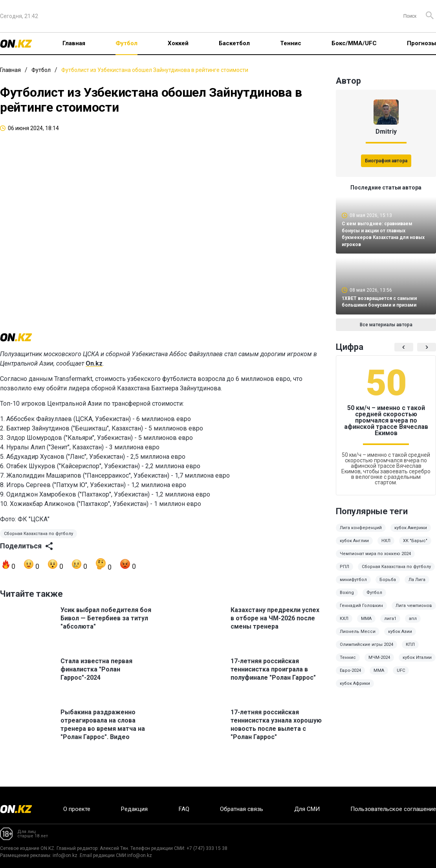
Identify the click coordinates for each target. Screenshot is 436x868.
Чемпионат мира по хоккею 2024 (375, 559)
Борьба (388, 585)
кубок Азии (400, 637)
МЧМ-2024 (379, 663)
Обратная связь (242, 809)
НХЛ (386, 546)
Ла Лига (417, 585)
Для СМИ (307, 809)
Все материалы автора (386, 330)
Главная (74, 43)
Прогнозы (421, 43)
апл (413, 624)
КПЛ (410, 650)
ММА (366, 624)
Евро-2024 (350, 676)
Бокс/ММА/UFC (354, 43)
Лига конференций (361, 533)
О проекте (77, 809)
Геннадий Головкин (361, 611)
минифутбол (353, 585)
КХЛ (344, 624)
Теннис (291, 43)
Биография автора (386, 161)
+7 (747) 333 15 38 (207, 848)
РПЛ (344, 572)
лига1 (390, 624)
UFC (401, 676)
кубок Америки (411, 533)
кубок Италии (417, 663)
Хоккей (178, 43)
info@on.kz (65, 855)
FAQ (184, 809)
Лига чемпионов (414, 611)
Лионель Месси (358, 637)
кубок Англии (354, 546)
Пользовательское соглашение (393, 809)
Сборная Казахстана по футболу (38, 543)
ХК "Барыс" (415, 546)
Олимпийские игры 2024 (366, 650)
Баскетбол (234, 43)
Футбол (126, 43)
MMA (379, 676)
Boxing (347, 598)
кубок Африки (355, 689)
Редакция (134, 809)
